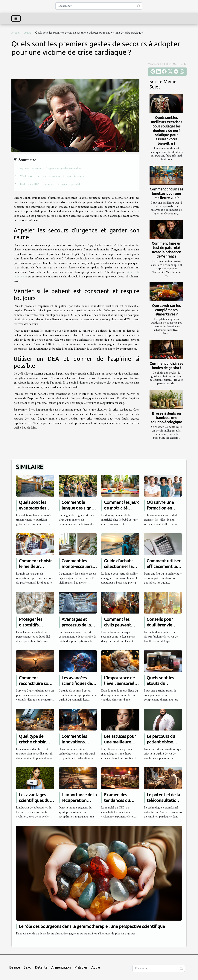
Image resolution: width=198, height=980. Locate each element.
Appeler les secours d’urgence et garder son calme (51, 169)
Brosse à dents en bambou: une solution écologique (166, 418)
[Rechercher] (99, 6)
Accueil (16, 33)
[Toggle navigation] (16, 18)
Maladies (81, 967)
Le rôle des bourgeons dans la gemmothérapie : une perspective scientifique (92, 926)
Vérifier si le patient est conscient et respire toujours (52, 176)
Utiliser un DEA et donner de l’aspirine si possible (51, 184)
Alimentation (61, 967)
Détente (41, 967)
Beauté (15, 967)
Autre (28, 33)
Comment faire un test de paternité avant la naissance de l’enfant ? (166, 250)
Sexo (28, 967)
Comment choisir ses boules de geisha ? (166, 366)
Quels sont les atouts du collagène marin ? (164, 683)
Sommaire (27, 160)
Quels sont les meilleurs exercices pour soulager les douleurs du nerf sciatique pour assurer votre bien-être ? (166, 130)
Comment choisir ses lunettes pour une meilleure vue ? (166, 193)
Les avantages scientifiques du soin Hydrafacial (34, 800)
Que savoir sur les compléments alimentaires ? (166, 310)
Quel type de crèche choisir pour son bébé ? (34, 742)
